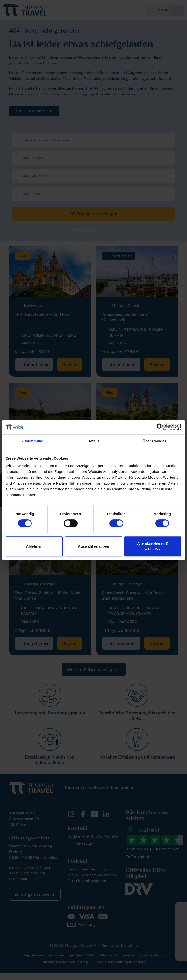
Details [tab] (93, 441)
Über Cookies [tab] (155, 441)
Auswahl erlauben (93, 546)
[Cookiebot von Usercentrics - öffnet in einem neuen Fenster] (160, 427)
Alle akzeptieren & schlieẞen (153, 546)
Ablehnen (34, 546)
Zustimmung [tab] (33, 441)
